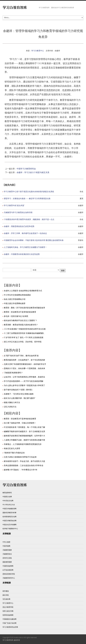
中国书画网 (6, 546)
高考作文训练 (7, 558)
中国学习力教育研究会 (26, 169)
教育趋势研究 (7, 493)
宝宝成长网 (6, 599)
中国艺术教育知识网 (9, 521)
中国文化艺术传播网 (9, 525)
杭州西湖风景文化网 (9, 517)
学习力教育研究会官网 (10, 627)
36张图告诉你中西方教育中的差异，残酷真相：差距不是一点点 (29, 219)
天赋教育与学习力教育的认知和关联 (18, 212)
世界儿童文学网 (8, 611)
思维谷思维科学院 (9, 574)
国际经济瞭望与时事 (9, 513)
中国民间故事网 (8, 566)
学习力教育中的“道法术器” (14, 205)
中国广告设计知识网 (9, 623)
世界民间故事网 (8, 615)
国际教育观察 (7, 562)
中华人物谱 (6, 542)
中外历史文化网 (8, 501)
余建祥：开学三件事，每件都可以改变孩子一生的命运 (25, 233)
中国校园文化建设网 (9, 619)
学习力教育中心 (38, 51)
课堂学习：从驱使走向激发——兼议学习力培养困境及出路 (27, 198)
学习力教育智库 (8, 640)
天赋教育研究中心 (9, 578)
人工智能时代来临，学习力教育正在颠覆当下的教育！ (25, 247)
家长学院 (6, 595)
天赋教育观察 (7, 550)
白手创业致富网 (8, 570)
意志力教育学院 (8, 607)
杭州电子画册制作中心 (10, 529)
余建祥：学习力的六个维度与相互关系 (33, 172)
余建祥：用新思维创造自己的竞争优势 (19, 226)
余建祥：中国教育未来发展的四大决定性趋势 (22, 254)
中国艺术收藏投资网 (9, 509)
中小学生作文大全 (9, 505)
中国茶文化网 (7, 497)
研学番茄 (6, 591)
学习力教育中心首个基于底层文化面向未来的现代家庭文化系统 (29, 191)
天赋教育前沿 (7, 554)
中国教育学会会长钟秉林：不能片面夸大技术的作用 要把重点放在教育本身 (34, 240)
